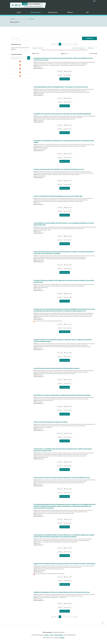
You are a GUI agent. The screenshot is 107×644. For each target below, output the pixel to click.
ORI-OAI (62, 638)
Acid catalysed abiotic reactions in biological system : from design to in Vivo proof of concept (61, 87)
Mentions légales (59, 635)
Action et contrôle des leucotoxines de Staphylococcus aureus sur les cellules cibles (58, 196)
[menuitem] (19, 13)
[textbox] (47, 38)
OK (29, 58)
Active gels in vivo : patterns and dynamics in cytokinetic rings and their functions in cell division (62, 395)
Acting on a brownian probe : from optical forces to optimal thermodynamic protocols (59, 169)
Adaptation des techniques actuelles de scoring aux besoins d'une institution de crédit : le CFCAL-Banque (64, 564)
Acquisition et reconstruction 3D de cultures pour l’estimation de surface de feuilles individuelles (62, 114)
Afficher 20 (91, 48)
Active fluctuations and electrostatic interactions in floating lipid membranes (57, 368)
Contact (52, 635)
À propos (46, 635)
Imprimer (35, 48)
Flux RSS (41, 48)
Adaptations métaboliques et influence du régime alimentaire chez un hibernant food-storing (61, 592)
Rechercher (90, 38)
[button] (102, 623)
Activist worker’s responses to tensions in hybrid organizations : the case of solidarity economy (62, 478)
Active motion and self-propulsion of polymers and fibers (51, 422)
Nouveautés (20, 41)
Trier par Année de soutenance (78, 48)
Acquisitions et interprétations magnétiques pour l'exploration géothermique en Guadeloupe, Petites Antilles (64, 142)
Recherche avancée (14, 41)
